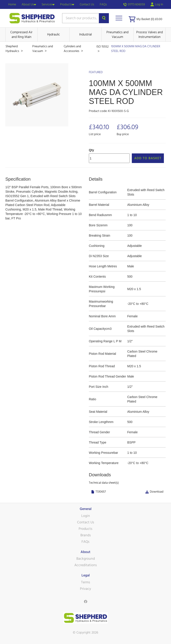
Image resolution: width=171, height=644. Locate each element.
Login (86, 516)
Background (86, 559)
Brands (86, 535)
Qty (91, 150)
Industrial (85, 34)
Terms (86, 582)
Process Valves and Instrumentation (150, 35)
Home (12, 4)
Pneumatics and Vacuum (117, 35)
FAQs (103, 4)
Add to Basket (148, 158)
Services (48, 4)
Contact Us (87, 4)
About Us (29, 4)
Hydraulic (54, 34)
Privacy (85, 589)
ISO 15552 (103, 47)
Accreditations (86, 565)
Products (67, 4)
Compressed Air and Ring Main (21, 35)
